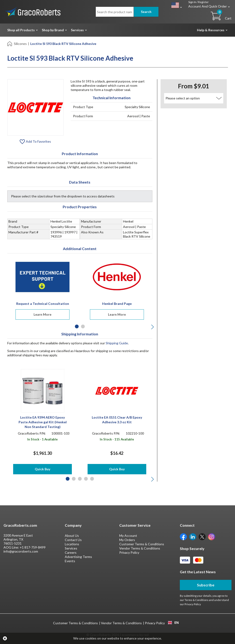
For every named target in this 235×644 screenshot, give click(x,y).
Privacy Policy (129, 552)
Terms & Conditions (196, 600)
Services (77, 30)
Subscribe (206, 585)
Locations (72, 544)
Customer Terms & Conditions (142, 544)
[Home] (10, 43)
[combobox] (173, 623)
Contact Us (73, 540)
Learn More (42, 314)
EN (173, 623)
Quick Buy (42, 469)
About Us (72, 536)
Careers (71, 552)
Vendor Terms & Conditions (140, 548)
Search (146, 12)
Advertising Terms (78, 557)
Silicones (20, 44)
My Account (128, 536)
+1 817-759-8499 (33, 547)
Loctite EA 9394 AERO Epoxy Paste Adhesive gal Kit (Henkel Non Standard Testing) (43, 422)
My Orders (127, 540)
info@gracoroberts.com (21, 551)
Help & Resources (211, 30)
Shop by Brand (53, 30)
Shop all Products (21, 30)
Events (70, 561)
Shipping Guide (117, 343)
